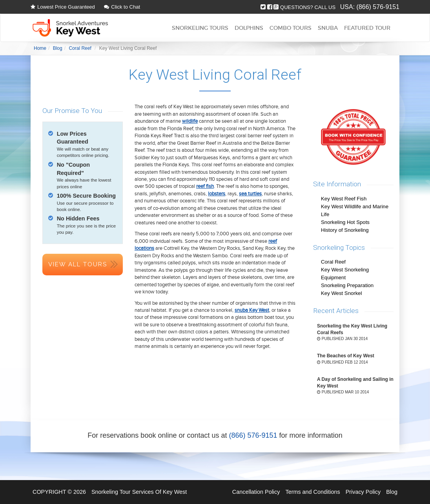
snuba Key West (252, 310)
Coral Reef (333, 262)
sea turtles (250, 194)
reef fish (205, 186)
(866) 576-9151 (378, 7)
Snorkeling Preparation (347, 285)
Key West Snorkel (342, 293)
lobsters (217, 194)
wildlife (190, 121)
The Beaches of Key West (346, 356)
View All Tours (78, 264)
